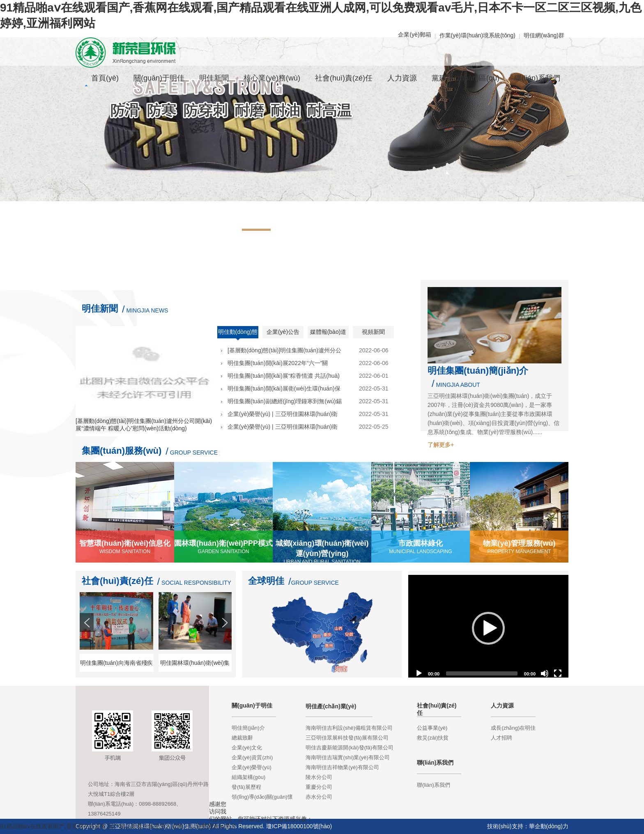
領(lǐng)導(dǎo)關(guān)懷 (262, 797)
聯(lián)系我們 (434, 785)
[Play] (419, 673)
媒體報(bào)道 (328, 332)
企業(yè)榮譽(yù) (252, 767)
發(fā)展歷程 (246, 787)
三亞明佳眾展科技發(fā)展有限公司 (347, 738)
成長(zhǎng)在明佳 (513, 728)
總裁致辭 (242, 738)
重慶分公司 (319, 787)
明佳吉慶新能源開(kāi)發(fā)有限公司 (350, 748)
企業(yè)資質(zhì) (252, 757)
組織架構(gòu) (248, 777)
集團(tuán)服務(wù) (122, 451)
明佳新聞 (100, 309)
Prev (87, 638)
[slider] (482, 673)
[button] (488, 628)
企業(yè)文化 (247, 748)
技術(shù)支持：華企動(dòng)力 (528, 826)
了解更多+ (441, 445)
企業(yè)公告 (283, 332)
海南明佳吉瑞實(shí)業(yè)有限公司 (347, 757)
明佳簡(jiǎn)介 (248, 728)
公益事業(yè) (432, 728)
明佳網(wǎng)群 (544, 35)
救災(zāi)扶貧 (433, 738)
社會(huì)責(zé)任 (117, 581)
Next (225, 638)
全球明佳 (266, 581)
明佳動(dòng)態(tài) (238, 335)
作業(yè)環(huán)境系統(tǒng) (477, 35)
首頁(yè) (105, 78)
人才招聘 (501, 738)
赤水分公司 (319, 797)
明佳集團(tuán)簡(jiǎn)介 (478, 371)
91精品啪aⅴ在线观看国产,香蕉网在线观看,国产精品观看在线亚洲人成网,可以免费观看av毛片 (118, 826)
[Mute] (545, 673)
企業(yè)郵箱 (414, 34)
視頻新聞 (373, 332)
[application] (488, 628)
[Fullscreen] (558, 673)
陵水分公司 (319, 777)
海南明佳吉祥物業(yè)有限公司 (342, 767)
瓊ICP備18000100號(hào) (299, 826)
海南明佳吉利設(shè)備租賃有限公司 (349, 728)
